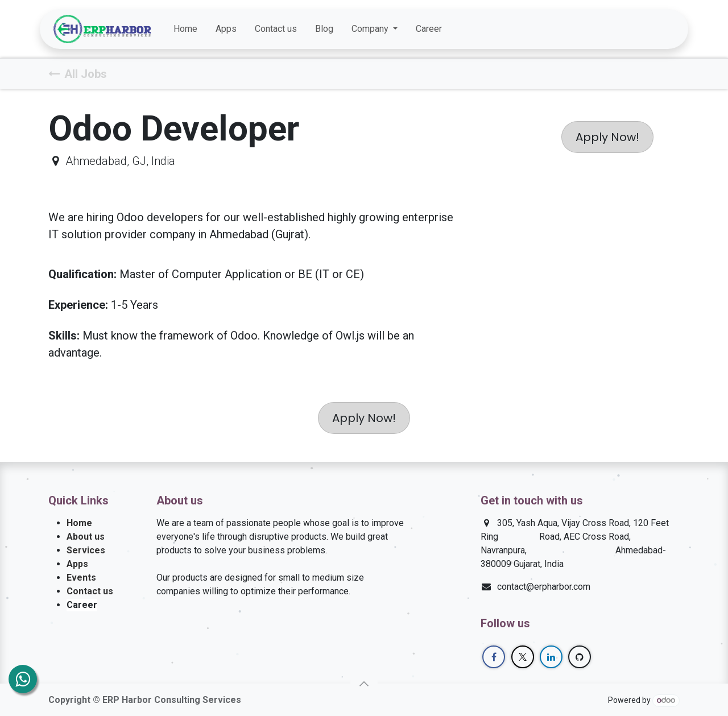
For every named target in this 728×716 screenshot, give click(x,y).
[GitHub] (665, 29)
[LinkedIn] (645, 29)
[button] (364, 684)
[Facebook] (604, 29)
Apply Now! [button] (607, 137)
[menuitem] (185, 29)
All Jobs (78, 74)
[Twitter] (624, 29)
